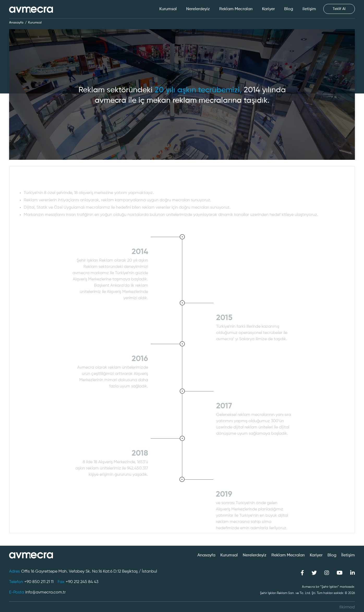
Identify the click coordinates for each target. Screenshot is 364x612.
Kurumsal (168, 9)
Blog (289, 9)
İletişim (348, 555)
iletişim (309, 9)
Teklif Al (339, 9)
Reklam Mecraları (236, 9)
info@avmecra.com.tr (45, 592)
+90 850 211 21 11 (39, 582)
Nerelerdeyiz (198, 9)
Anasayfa (16, 23)
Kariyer (268, 9)
